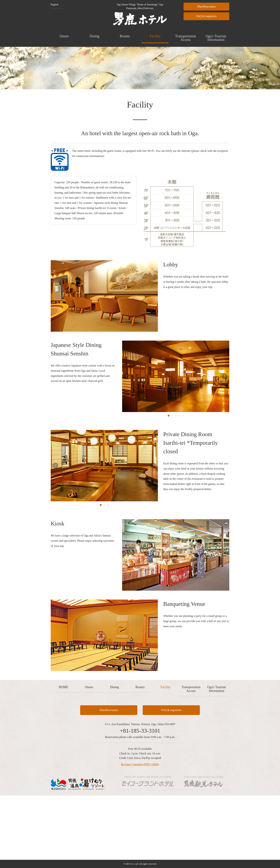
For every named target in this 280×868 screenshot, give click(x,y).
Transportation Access (185, 38)
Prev (127, 376)
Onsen (64, 36)
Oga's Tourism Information (216, 38)
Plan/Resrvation (206, 7)
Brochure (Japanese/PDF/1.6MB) (140, 764)
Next (225, 376)
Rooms (125, 36)
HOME (63, 687)
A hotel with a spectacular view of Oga (203, 781)
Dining (94, 36)
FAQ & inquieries (206, 16)
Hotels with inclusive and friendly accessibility (148, 781)
